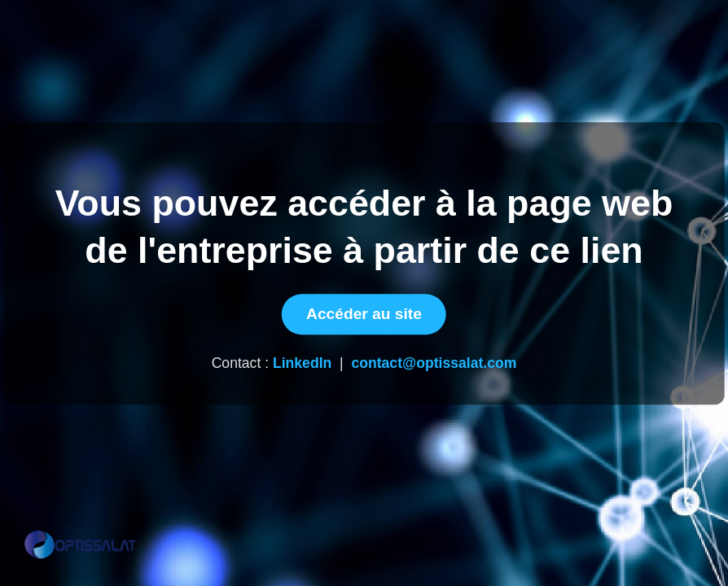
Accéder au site (364, 315)
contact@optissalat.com (434, 364)
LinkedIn (302, 364)
